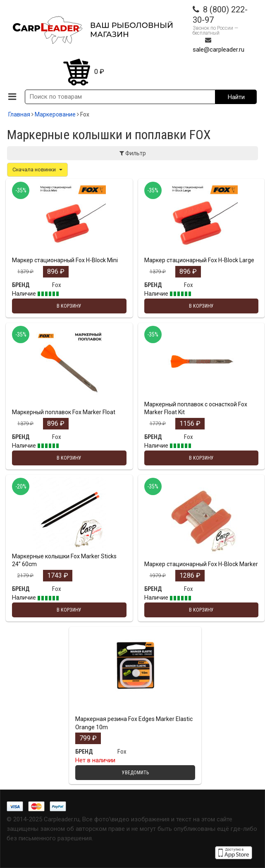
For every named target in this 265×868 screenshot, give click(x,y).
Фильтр (133, 153)
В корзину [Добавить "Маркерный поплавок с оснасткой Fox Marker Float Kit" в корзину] (201, 458)
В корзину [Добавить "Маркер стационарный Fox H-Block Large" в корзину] (201, 306)
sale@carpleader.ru (218, 50)
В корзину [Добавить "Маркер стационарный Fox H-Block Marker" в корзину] (201, 610)
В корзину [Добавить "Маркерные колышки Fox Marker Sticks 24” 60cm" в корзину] (69, 610)
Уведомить (135, 773)
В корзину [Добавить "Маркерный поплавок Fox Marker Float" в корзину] (69, 458)
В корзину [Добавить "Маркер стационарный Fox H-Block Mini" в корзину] (69, 306)
